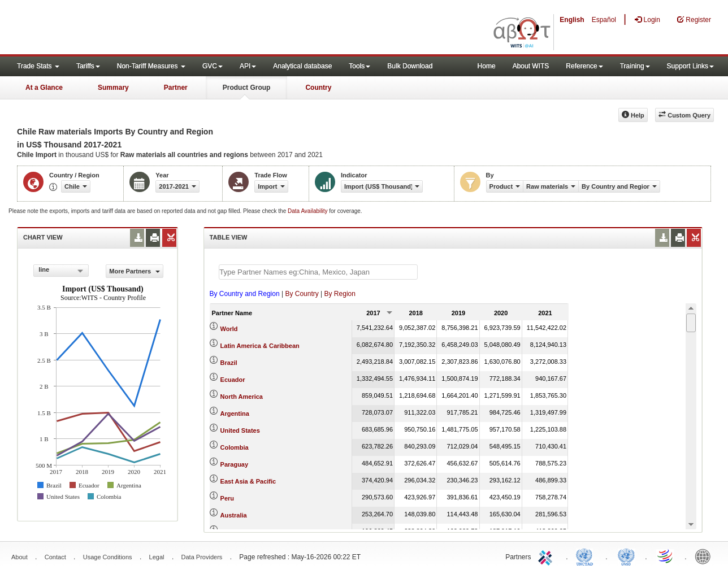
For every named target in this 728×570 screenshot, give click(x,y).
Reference (584, 66)
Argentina (235, 414)
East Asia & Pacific (248, 481)
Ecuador (233, 380)
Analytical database (302, 66)
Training (635, 66)
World (229, 329)
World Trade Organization (666, 556)
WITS (113, 28)
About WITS (531, 66)
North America (242, 397)
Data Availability (308, 211)
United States (240, 430)
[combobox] (61, 271)
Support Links (690, 66)
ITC (547, 556)
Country (318, 88)
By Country (302, 294)
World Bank (705, 556)
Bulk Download (410, 66)
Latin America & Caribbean (260, 346)
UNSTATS (626, 556)
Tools (359, 66)
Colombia (235, 447)
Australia (234, 515)
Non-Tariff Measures (151, 66)
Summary (113, 88)
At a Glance (44, 88)
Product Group (247, 88)
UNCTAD (587, 556)
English (572, 20)
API (248, 66)
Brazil (229, 363)
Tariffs (88, 66)
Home (487, 66)
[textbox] (318, 272)
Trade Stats (38, 66)
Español (604, 20)
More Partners (135, 271)
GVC (213, 66)
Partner (176, 88)
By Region (340, 294)
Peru (227, 498)
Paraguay (235, 464)
